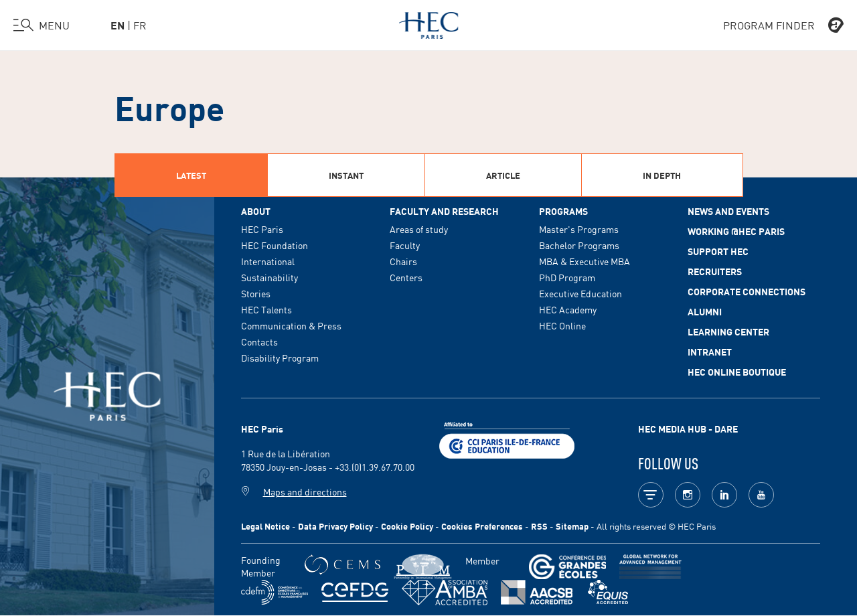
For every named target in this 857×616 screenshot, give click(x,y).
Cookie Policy (407, 526)
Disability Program (280, 358)
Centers (406, 277)
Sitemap (572, 526)
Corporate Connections (747, 291)
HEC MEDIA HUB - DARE (688, 429)
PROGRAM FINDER (783, 25)
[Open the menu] (42, 25)
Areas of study (419, 229)
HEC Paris (262, 229)
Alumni (705, 311)
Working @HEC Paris (736, 231)
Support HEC (718, 251)
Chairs (403, 261)
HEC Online (562, 325)
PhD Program (567, 277)
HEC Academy (568, 309)
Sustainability (269, 277)
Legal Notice (265, 526)
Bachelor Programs (579, 245)
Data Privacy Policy (335, 526)
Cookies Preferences (482, 526)
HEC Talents (266, 309)
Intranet (710, 352)
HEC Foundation (275, 245)
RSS (539, 526)
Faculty (405, 245)
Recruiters (715, 271)
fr (140, 25)
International (268, 261)
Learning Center (728, 331)
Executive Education (580, 293)
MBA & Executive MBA (585, 261)
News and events (728, 211)
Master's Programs (579, 229)
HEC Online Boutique (737, 372)
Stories (256, 293)
